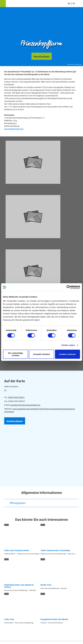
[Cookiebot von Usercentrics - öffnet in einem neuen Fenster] (68, 287)
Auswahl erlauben (41, 354)
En (74, 3)
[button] (3, 4)
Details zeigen (68, 345)
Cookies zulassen (67, 354)
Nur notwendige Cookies (16, 354)
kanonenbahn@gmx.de (14, 129)
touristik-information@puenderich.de (25, 405)
